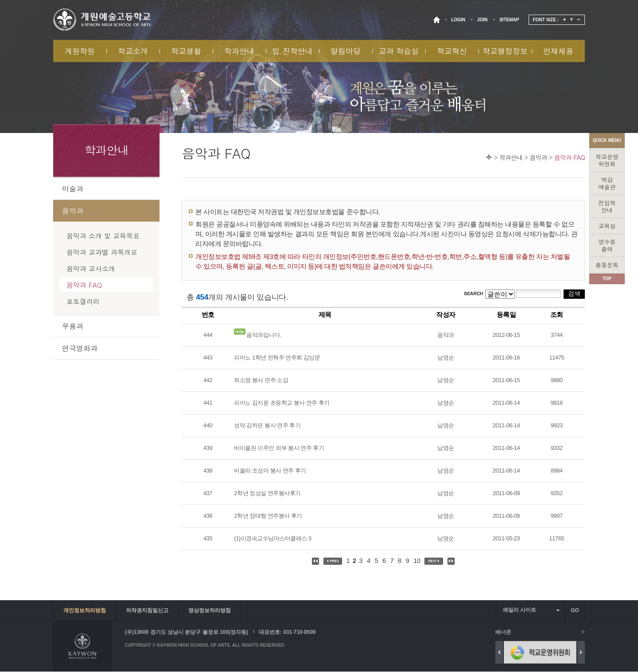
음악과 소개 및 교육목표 (103, 236)
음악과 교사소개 (91, 268)
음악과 (538, 157)
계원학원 (80, 51)
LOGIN (458, 20)
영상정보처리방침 (210, 610)
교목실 (607, 226)
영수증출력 (607, 245)
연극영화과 (80, 348)
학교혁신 (452, 51)
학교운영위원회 (607, 160)
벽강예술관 (607, 183)
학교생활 (186, 51)
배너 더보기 (583, 632)
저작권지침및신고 (147, 610)
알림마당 (346, 51)
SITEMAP (509, 20)
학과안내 (239, 51)
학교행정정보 (505, 51)
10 (417, 561)
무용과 (73, 326)
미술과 (73, 189)
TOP (607, 279)
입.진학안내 (292, 51)
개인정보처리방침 (85, 610)
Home (489, 157)
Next (581, 652)
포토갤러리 (83, 301)
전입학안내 (607, 206)
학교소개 (133, 51)
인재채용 (558, 51)
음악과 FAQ (570, 157)
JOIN (482, 20)
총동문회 (607, 265)
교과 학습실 (399, 51)
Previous (499, 652)
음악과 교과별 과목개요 (102, 252)
